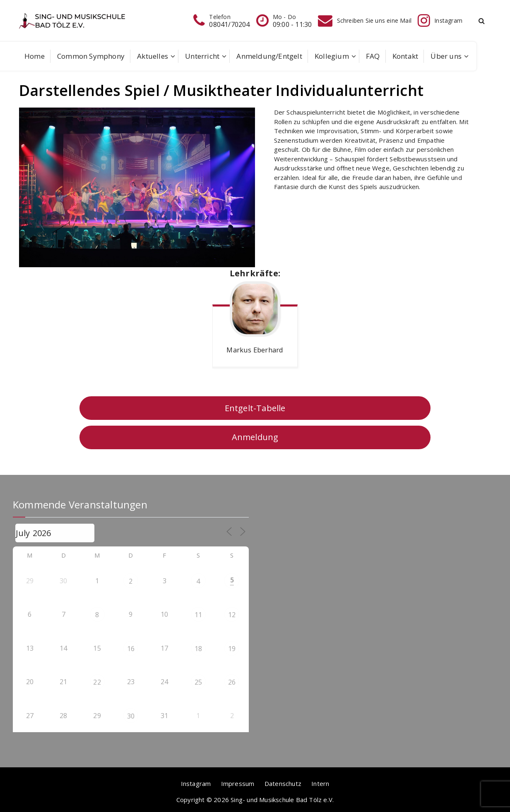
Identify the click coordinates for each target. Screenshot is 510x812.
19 (232, 649)
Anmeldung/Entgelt (269, 56)
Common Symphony (91, 56)
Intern (320, 783)
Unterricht (202, 56)
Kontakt (405, 56)
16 (131, 649)
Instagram (196, 783)
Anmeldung (255, 437)
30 (131, 716)
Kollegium (332, 56)
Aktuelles (153, 56)
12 (232, 615)
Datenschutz (283, 783)
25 (198, 682)
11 (198, 615)
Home (35, 56)
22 (97, 682)
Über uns (446, 56)
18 (198, 649)
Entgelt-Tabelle (255, 408)
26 (232, 682)
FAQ (373, 56)
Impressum (238, 783)
